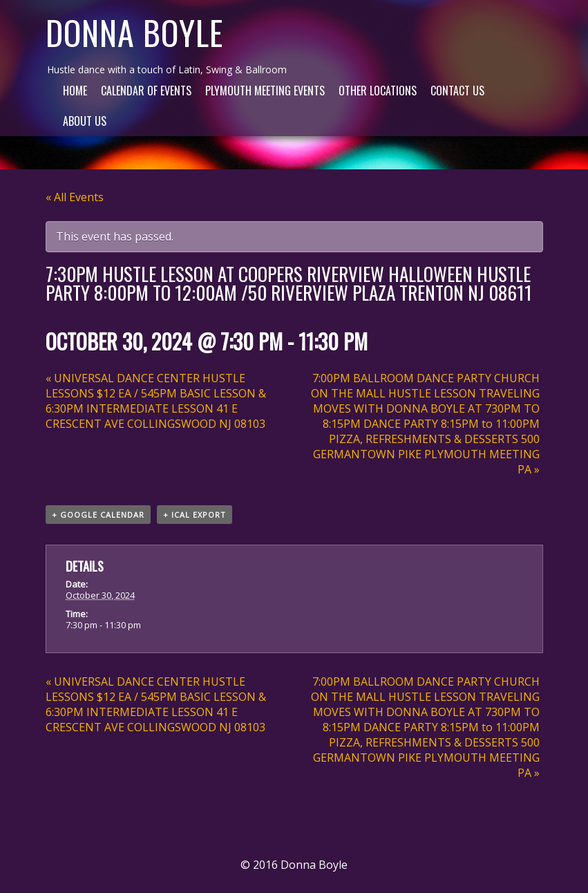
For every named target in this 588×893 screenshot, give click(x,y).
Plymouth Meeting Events (265, 91)
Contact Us (457, 91)
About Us (85, 121)
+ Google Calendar (98, 515)
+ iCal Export (195, 515)
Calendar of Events (146, 91)
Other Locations (378, 91)
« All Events (75, 197)
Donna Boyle (134, 32)
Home (75, 91)
